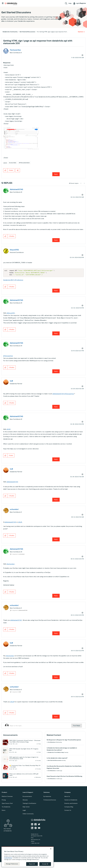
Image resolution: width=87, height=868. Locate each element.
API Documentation (24, 163)
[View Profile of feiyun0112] (14, 250)
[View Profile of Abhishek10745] (16, 189)
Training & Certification (29, 803)
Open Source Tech (7, 803)
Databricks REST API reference (13, 280)
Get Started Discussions (27, 32)
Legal (24, 810)
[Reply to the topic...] (40, 726)
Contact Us (68, 810)
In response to (18, 554)
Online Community (28, 814)
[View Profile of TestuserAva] (15, 50)
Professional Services (50, 800)
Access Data (13, 163)
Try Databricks (6, 807)
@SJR (9, 429)
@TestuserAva (8, 356)
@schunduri (11, 564)
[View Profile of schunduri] (14, 509)
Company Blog (69, 807)
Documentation (27, 796)
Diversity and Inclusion (71, 803)
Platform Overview (7, 796)
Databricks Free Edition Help (56, 752)
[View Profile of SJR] (11, 381)
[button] (21, 138)
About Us (67, 796)
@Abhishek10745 (58, 394)
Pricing (4, 800)
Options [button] (81, 32)
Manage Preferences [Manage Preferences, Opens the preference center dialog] (12, 864)
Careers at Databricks (71, 800)
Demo (4, 810)
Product (4, 792)
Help (70, 3)
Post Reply (77, 726)
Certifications (52, 742)
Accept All (45, 864)
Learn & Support (28, 792)
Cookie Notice (8, 858)
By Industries (47, 796)
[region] (28, 857)
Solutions (47, 792)
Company (67, 792)
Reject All (32, 864)
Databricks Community (11, 4)
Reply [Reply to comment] (56, 240)
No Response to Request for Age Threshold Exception (64, 740)
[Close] (51, 849)
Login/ (81, 3)
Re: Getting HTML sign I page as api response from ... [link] (53, 32)
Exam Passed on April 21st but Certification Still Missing (64, 776)
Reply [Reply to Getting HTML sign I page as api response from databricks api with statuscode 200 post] (56, 174)
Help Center (26, 807)
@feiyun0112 (11, 313)
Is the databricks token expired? (57, 758)
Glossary (25, 800)
